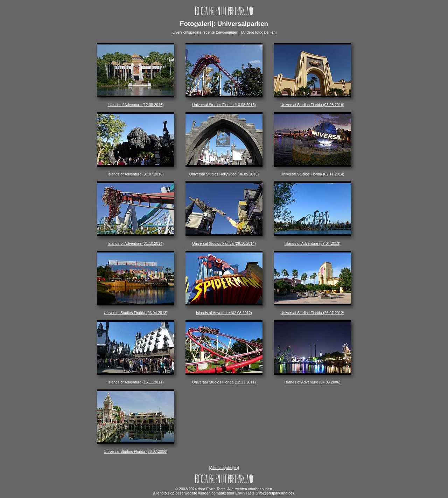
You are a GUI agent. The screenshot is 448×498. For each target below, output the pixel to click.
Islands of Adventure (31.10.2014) (135, 242)
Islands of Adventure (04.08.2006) (313, 380)
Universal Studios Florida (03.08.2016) (313, 103)
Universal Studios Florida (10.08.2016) (224, 103)
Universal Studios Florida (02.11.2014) (313, 172)
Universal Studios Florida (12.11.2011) (224, 380)
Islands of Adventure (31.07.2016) (135, 172)
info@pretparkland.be (275, 493)
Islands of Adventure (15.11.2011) (135, 380)
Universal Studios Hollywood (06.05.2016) (224, 172)
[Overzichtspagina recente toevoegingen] (205, 32)
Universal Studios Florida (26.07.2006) (135, 450)
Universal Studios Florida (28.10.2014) (224, 242)
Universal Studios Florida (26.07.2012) (313, 311)
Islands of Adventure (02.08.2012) (224, 311)
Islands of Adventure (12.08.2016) (135, 103)
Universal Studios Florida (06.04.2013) (135, 311)
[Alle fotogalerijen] (224, 468)
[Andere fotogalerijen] (259, 32)
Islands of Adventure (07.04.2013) (313, 242)
